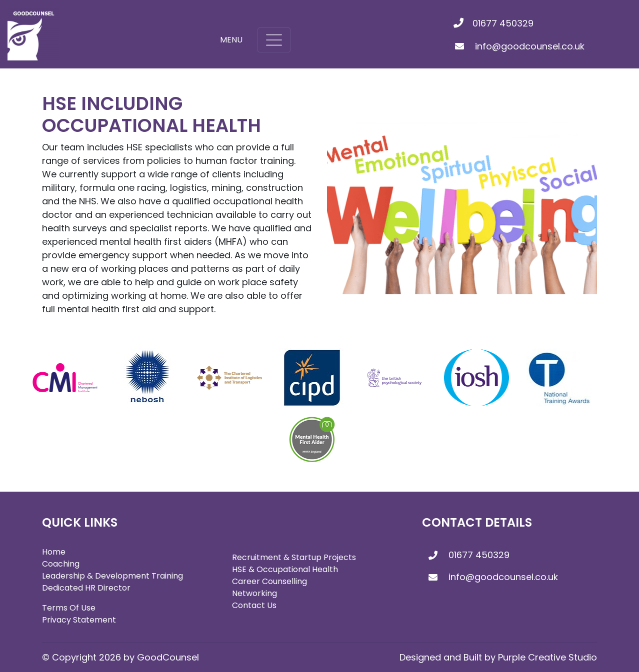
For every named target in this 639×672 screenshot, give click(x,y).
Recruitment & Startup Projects (294, 557)
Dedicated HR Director (86, 588)
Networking (254, 593)
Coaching (61, 564)
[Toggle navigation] (274, 40)
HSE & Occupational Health (285, 569)
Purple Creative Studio (547, 657)
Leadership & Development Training (112, 576)
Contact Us (254, 605)
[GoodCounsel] (33, 34)
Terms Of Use (69, 608)
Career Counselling (269, 581)
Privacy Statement (79, 620)
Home (54, 552)
